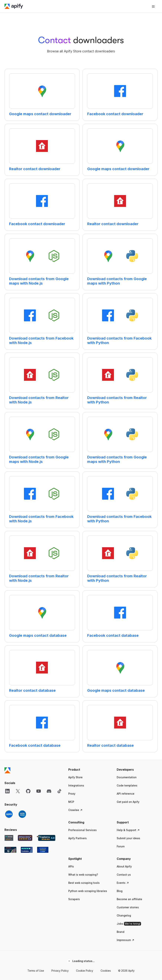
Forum (121, 846)
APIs (71, 866)
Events (123, 883)
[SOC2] (22, 814)
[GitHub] (28, 791)
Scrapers (74, 899)
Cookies (106, 971)
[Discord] (49, 791)
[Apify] (14, 6)
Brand (121, 932)
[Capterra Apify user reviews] (46, 838)
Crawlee (76, 810)
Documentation (127, 777)
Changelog (124, 915)
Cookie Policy (85, 971)
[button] (89, 770)
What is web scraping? (83, 875)
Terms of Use (36, 971)
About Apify (124, 866)
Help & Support (128, 830)
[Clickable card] (42, 95)
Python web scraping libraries (88, 891)
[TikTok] (59, 791)
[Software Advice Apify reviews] (25, 838)
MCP (71, 802)
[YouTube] (39, 791)
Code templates (127, 785)
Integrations (76, 785)
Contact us (124, 875)
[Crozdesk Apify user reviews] (43, 850)
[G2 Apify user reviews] (10, 850)
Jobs (129, 924)
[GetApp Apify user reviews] (9, 838)
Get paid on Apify (128, 802)
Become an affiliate (129, 899)
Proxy (72, 794)
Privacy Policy (60, 971)
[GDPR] (9, 814)
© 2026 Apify (126, 971)
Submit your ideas (128, 838)
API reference (126, 794)
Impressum (126, 940)
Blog (120, 891)
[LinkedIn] (7, 791)
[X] (18, 791)
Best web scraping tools (84, 883)
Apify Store (75, 777)
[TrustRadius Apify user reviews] (27, 850)
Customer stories (128, 907)
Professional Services (82, 830)
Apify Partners (77, 838)
